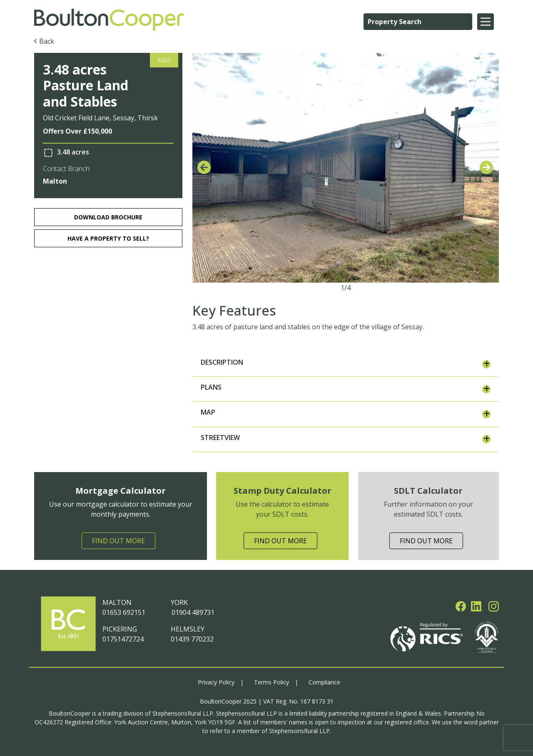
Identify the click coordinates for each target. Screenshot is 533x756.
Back (47, 41)
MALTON (117, 602)
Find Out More (118, 541)
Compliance (324, 682)
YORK (179, 602)
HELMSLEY (188, 629)
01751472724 (123, 639)
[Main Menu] (486, 22)
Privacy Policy (216, 682)
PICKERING (120, 629)
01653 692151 (124, 612)
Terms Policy (271, 682)
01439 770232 (192, 639)
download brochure (108, 217)
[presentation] (204, 168)
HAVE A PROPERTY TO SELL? (108, 238)
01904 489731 (193, 612)
